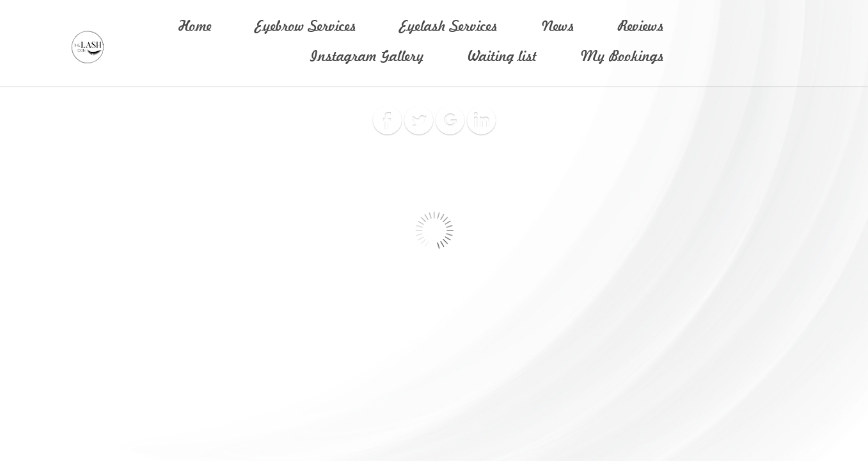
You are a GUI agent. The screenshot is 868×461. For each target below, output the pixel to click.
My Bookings (622, 56)
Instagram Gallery (367, 56)
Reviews (641, 26)
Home (195, 26)
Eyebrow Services (306, 26)
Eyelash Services (449, 26)
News (558, 26)
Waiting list (502, 56)
